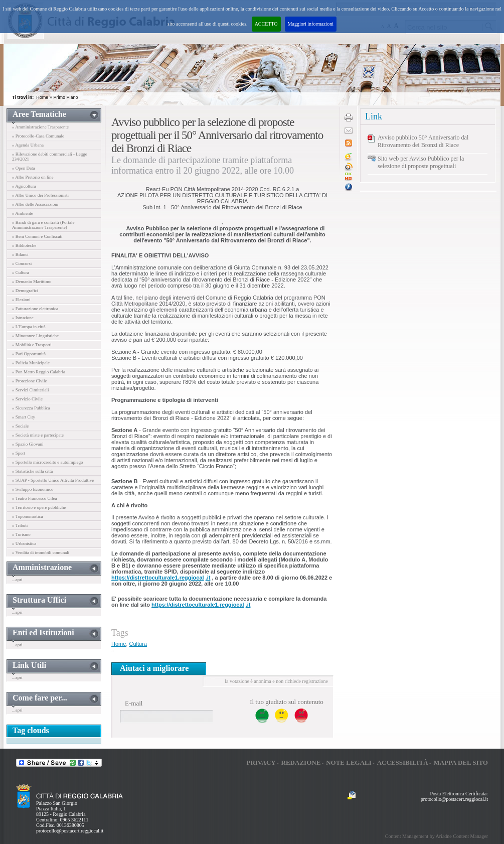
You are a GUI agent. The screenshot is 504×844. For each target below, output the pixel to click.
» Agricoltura (24, 186)
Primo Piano (65, 97)
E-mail (134, 703)
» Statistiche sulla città (32, 471)
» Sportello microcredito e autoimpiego (47, 462)
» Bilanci (20, 254)
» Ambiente (23, 213)
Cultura (138, 644)
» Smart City (24, 417)
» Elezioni (21, 300)
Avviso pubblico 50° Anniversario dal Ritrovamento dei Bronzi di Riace (423, 141)
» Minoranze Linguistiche (35, 336)
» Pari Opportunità (29, 354)
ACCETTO (266, 24)
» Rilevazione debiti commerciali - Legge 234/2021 (50, 157)
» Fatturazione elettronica (35, 309)
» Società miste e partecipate (38, 435)
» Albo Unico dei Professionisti (40, 195)
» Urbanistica (24, 543)
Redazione (301, 762)
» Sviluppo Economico (33, 489)
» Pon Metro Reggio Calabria (39, 372)
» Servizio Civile (27, 399)
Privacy (261, 762)
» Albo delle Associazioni (35, 204)
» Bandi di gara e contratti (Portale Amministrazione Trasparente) (43, 225)
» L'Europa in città (29, 327)
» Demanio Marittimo (32, 282)
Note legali (349, 762)
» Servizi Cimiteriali (31, 390)
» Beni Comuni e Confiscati (37, 236)
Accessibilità (403, 762)
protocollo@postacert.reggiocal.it (70, 831)
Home (42, 97)
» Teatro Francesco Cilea (34, 498)
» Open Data (23, 168)
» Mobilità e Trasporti (32, 345)
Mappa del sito (461, 762)
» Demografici (25, 291)
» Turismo (21, 534)
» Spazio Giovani (28, 444)
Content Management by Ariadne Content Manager (437, 836)
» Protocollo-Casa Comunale (38, 136)
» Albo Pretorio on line (33, 177)
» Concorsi (22, 263)
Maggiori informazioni (311, 24)
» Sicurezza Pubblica (31, 408)
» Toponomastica (27, 516)
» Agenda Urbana (28, 145)
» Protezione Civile (30, 381)
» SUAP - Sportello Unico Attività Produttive (53, 480)
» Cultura (21, 272)
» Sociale (20, 426)
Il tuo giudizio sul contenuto (287, 702)
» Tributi (20, 525)
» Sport (19, 453)
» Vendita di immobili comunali (41, 552)
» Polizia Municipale (31, 363)
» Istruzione (23, 318)
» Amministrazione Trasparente (40, 127)
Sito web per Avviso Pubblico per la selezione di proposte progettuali (421, 162)
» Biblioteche (24, 245)
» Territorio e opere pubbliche (39, 507)
